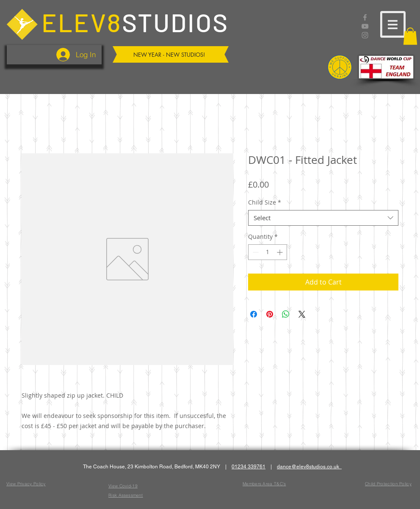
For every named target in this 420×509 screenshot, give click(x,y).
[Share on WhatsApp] (286, 314)
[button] (393, 24)
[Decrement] (255, 252)
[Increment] (280, 252)
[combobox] (323, 218)
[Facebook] (365, 17)
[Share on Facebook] (254, 314)
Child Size (265, 202)
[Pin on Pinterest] (270, 314)
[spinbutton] (268, 252)
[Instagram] (365, 35)
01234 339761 (249, 467)
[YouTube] (365, 26)
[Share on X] (302, 314)
